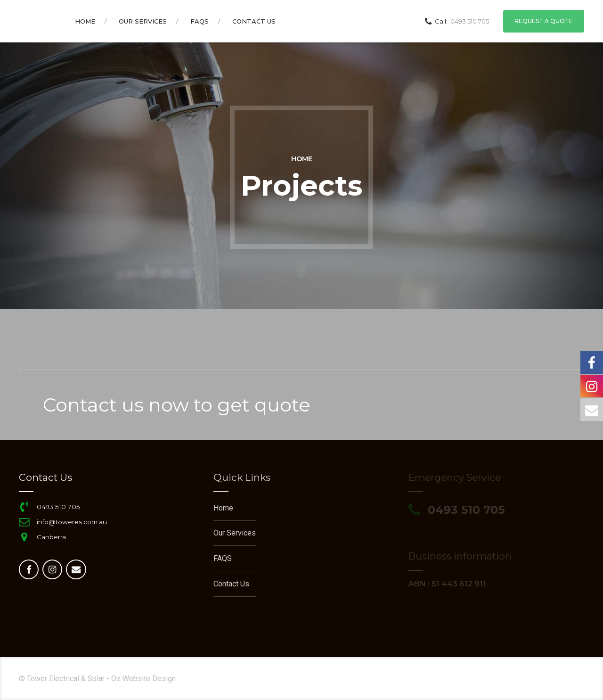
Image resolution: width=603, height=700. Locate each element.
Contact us (254, 21)
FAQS (200, 21)
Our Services (143, 21)
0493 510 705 (58, 507)
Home (85, 21)
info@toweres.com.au (72, 522)
